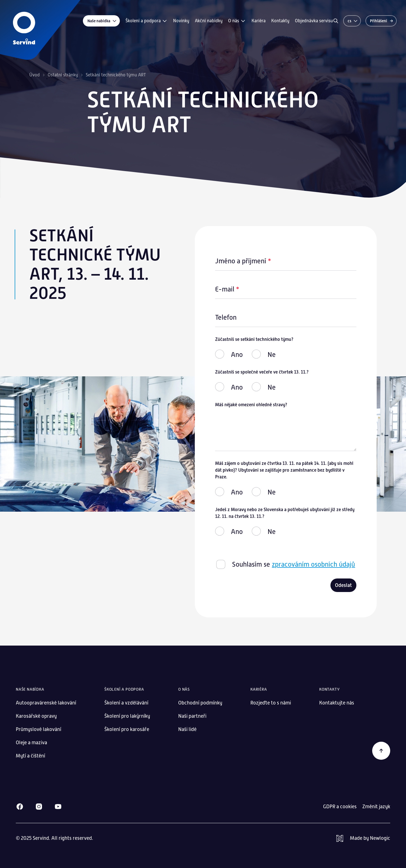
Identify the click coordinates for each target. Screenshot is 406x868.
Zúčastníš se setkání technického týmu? (254, 339)
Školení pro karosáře (127, 729)
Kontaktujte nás (337, 703)
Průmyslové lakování (38, 729)
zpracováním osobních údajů (313, 564)
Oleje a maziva (31, 743)
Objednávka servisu (314, 21)
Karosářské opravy (36, 716)
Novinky (181, 21)
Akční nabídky (209, 21)
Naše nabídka (102, 21)
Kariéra (259, 21)
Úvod (35, 75)
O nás (237, 21)
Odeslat (343, 585)
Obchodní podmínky (200, 703)
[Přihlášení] (381, 21)
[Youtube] (58, 807)
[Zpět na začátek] (381, 751)
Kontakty (280, 21)
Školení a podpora (146, 21)
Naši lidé (187, 729)
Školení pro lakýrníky (127, 716)
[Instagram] (39, 807)
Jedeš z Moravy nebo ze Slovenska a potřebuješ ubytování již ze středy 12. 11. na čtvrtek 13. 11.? (285, 513)
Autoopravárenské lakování (46, 703)
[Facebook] (20, 807)
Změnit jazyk (376, 807)
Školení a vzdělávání (126, 703)
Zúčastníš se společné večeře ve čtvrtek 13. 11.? (262, 372)
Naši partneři (192, 716)
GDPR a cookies (340, 807)
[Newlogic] (363, 838)
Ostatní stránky (63, 75)
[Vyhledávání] (336, 21)
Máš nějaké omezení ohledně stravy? (251, 405)
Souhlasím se (294, 564)
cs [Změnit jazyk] (353, 21)
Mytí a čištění (30, 756)
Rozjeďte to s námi (271, 703)
